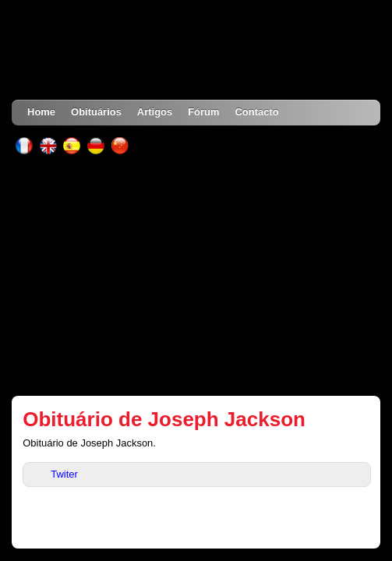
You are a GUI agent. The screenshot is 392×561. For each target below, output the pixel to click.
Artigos (155, 112)
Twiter (64, 474)
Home (41, 112)
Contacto (257, 112)
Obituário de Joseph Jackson (164, 419)
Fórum (203, 112)
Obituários (96, 112)
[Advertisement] (196, 275)
